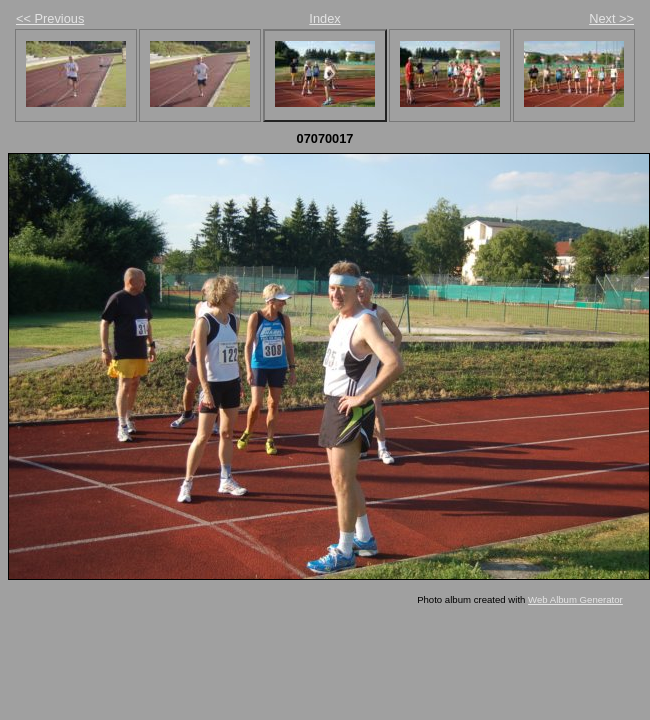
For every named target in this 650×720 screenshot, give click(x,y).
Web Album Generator (575, 599)
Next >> (611, 18)
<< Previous (50, 18)
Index (324, 18)
